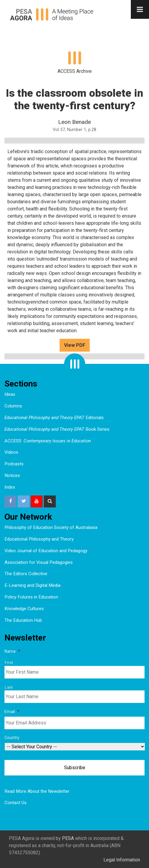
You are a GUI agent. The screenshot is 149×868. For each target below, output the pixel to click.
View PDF (75, 345)
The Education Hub (23, 620)
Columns (13, 406)
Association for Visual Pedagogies (39, 562)
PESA (68, 838)
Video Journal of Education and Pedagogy (46, 551)
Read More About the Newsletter (37, 791)
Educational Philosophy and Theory (39, 539)
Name (12, 651)
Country (12, 738)
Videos (11, 452)
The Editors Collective (26, 574)
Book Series (57, 429)
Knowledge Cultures (24, 609)
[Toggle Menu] (140, 9)
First (9, 662)
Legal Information (122, 860)
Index (10, 487)
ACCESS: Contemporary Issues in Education (48, 441)
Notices (12, 475)
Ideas (10, 394)
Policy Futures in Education (31, 597)
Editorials (54, 418)
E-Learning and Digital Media (32, 585)
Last (9, 687)
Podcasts (14, 464)
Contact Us (15, 803)
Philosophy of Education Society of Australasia (51, 527)
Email (12, 712)
